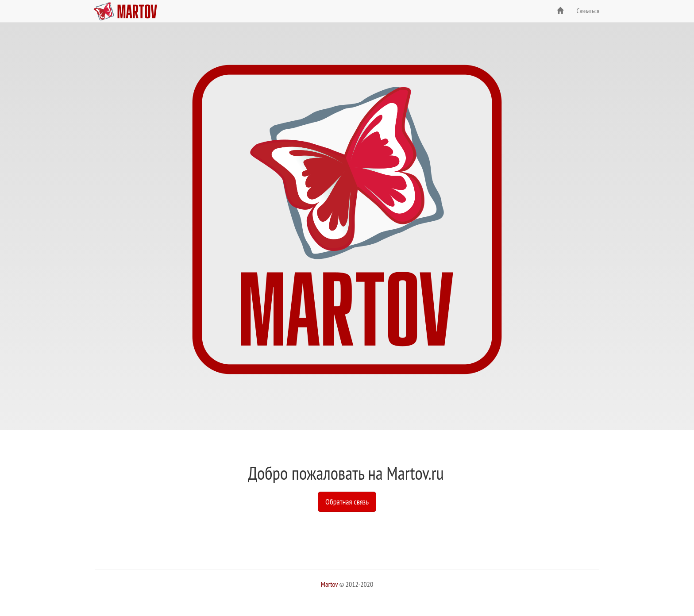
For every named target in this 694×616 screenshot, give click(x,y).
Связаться (588, 11)
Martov (329, 584)
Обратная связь (347, 502)
